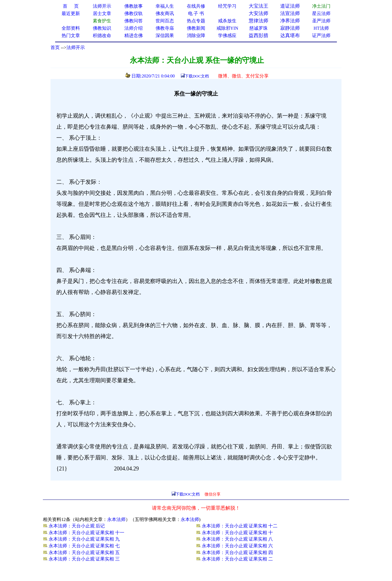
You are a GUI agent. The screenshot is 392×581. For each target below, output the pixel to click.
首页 (55, 47)
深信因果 (165, 36)
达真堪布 (290, 35)
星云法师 (321, 13)
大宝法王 (258, 6)
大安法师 (258, 13)
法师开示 (76, 47)
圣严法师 (321, 21)
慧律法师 (258, 21)
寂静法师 (290, 28)
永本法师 (116, 519)
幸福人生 (165, 6)
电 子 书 (196, 13)
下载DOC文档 (197, 76)
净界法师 (290, 21)
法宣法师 (290, 13)
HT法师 (321, 28)
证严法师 (321, 36)
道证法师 (290, 6)
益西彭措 (258, 35)
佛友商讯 (165, 13)
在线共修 (196, 6)
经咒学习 (227, 6)
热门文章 (71, 36)
